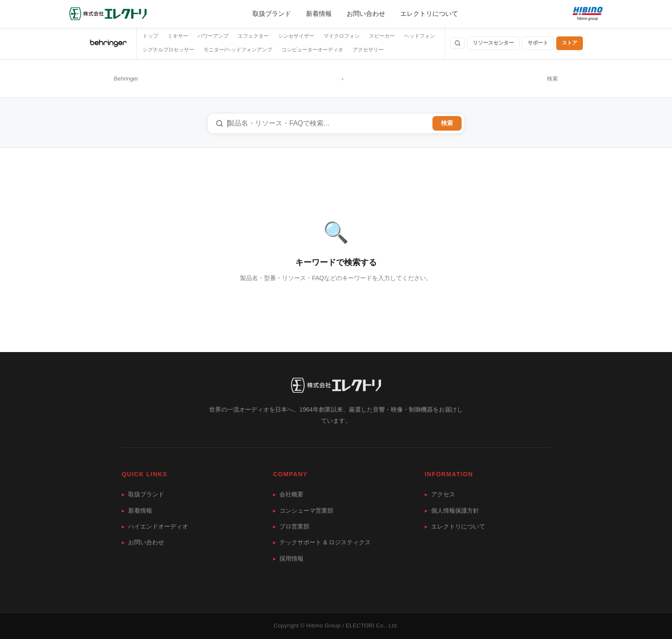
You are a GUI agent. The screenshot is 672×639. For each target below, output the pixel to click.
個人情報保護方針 (452, 511)
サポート (538, 43)
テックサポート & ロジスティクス (322, 542)
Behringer (126, 79)
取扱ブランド (272, 13)
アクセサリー (368, 50)
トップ (150, 36)
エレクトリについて (429, 13)
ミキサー (178, 36)
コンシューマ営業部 (303, 511)
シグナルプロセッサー (168, 50)
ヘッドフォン (420, 36)
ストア (570, 43)
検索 (447, 123)
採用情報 (288, 558)
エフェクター (253, 36)
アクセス (440, 494)
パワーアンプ (213, 36)
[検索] (457, 43)
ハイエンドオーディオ (155, 526)
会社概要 (288, 494)
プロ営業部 (291, 526)
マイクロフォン (342, 36)
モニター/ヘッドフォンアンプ (238, 50)
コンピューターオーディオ (312, 50)
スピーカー (382, 36)
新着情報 (319, 13)
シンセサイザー (296, 36)
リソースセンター (493, 43)
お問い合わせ (366, 13)
